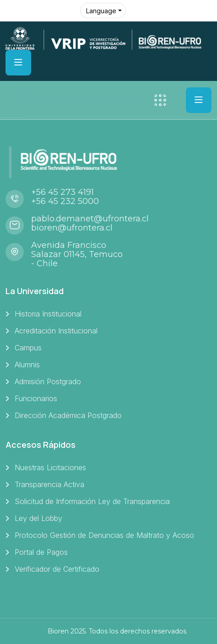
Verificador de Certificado (57, 569)
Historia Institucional (48, 314)
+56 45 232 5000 (65, 201)
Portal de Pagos (41, 552)
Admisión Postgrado (48, 381)
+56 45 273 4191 (62, 192)
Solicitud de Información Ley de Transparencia (92, 501)
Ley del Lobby (38, 518)
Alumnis (27, 365)
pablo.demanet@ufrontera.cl (90, 219)
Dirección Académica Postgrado (68, 415)
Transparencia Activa (49, 484)
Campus (28, 348)
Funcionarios (36, 398)
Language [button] (101, 11)
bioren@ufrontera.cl (72, 228)
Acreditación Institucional (56, 331)
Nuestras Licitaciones (50, 467)
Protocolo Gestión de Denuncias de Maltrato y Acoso (104, 535)
